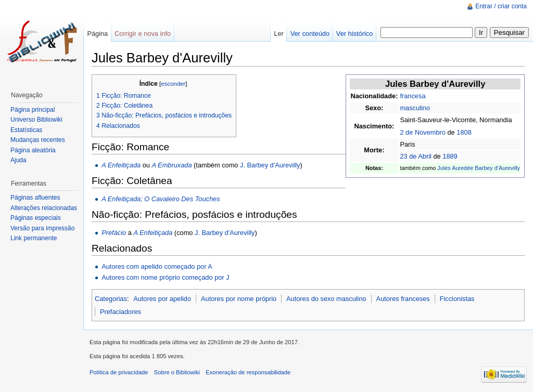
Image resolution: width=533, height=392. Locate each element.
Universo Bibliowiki (36, 120)
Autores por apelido (162, 299)
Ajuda (18, 160)
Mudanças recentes (38, 140)
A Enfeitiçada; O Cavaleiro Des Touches (161, 199)
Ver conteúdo (310, 34)
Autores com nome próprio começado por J (165, 277)
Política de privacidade (119, 372)
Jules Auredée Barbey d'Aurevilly (479, 168)
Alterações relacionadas (44, 208)
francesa (413, 96)
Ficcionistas (457, 299)
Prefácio (114, 233)
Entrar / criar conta (501, 6)
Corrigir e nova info (143, 34)
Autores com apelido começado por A (157, 266)
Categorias (111, 299)
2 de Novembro (423, 132)
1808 (464, 132)
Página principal (33, 110)
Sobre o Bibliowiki (177, 372)
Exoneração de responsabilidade (248, 372)
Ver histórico (354, 34)
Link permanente (34, 238)
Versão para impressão (42, 228)
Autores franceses (403, 299)
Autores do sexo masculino (326, 299)
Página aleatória (33, 150)
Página (97, 34)
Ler (279, 34)
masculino (415, 108)
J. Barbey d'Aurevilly (270, 165)
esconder (173, 84)
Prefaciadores (120, 312)
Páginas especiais (36, 218)
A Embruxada (172, 165)
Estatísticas (26, 130)
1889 (450, 156)
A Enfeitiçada (121, 165)
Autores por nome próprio (239, 299)
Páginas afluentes (35, 198)
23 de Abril (415, 156)
